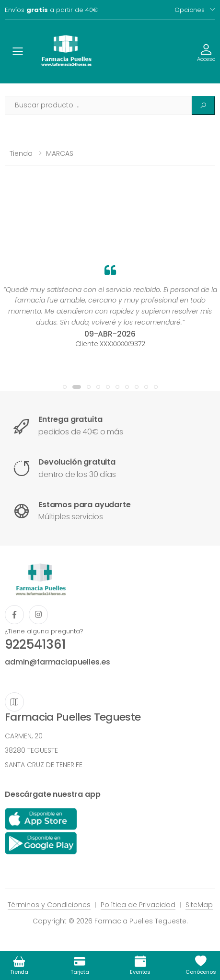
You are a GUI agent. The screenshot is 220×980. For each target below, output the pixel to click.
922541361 (35, 644)
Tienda (21, 153)
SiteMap (199, 905)
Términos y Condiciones (49, 905)
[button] (65, 387)
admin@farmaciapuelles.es (58, 662)
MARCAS (60, 153)
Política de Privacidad (138, 905)
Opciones (190, 10)
